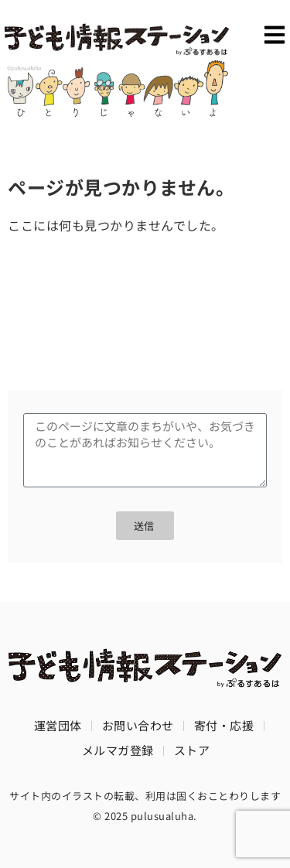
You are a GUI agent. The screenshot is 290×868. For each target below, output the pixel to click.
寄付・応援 (224, 725)
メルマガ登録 (118, 750)
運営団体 (58, 725)
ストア (192, 750)
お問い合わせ (138, 725)
